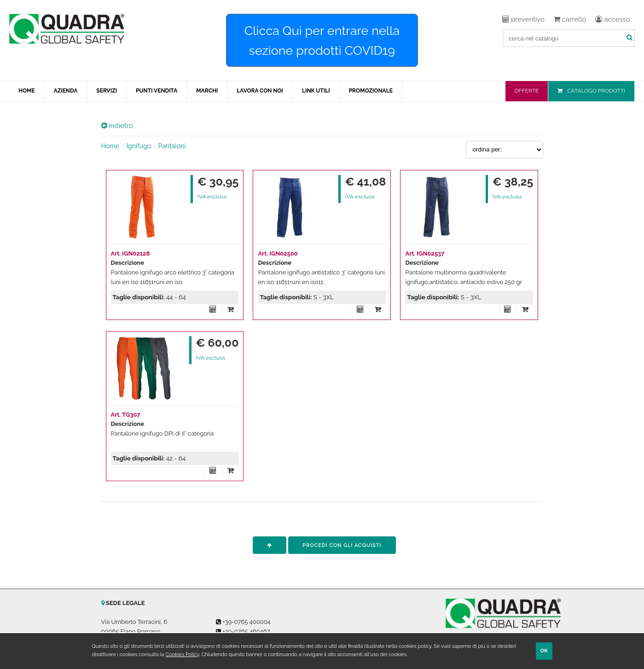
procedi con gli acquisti (342, 545)
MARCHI (207, 91)
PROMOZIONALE (371, 91)
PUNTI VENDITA (157, 91)
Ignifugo (139, 146)
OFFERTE (527, 91)
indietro (117, 126)
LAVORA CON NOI (260, 91)
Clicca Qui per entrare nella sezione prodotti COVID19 (322, 41)
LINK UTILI (316, 91)
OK (544, 651)
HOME (27, 91)
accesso (613, 19)
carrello (570, 19)
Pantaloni (172, 146)
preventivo (523, 19)
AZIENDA (66, 91)
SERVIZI (107, 91)
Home (110, 146)
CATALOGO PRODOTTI (596, 91)
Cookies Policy (183, 654)
